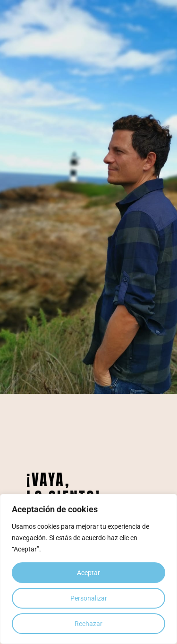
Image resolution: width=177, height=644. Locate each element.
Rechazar (88, 624)
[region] (88, 569)
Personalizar (89, 598)
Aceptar (88, 573)
